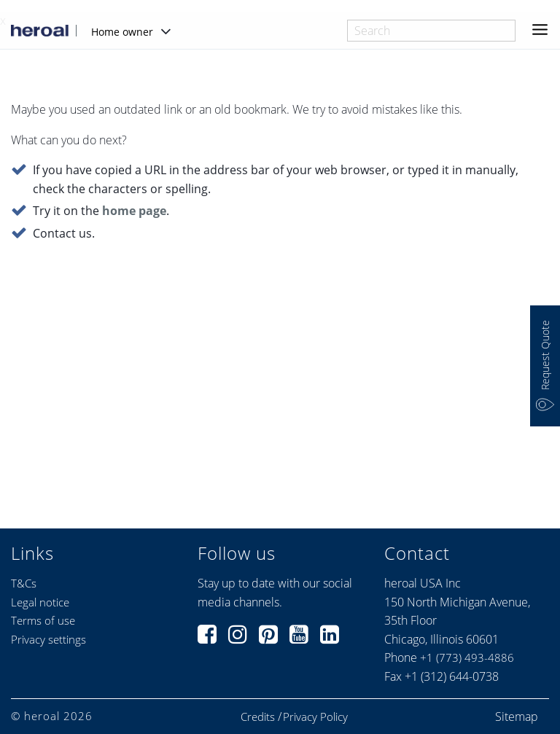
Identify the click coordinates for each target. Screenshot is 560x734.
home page (134, 211)
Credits (258, 717)
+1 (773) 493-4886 (467, 657)
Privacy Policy (315, 717)
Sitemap (517, 717)
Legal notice (40, 602)
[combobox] (431, 31)
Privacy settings (48, 639)
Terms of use (43, 620)
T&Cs (24, 583)
